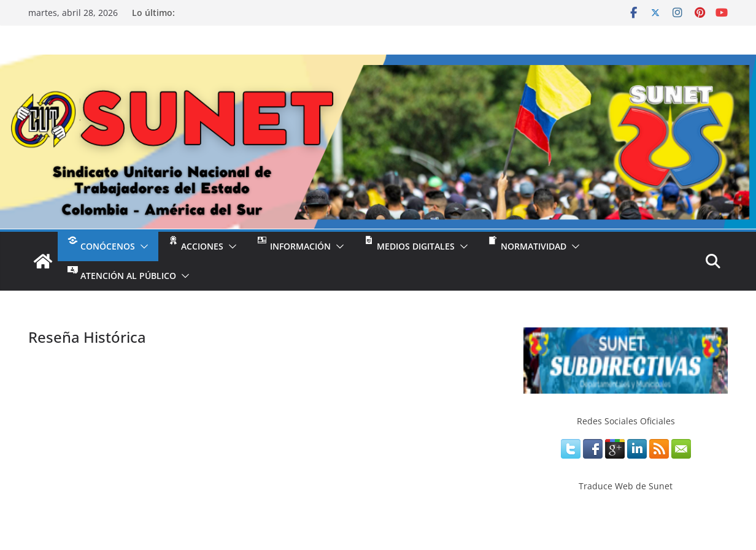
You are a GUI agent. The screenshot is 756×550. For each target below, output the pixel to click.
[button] (142, 246)
